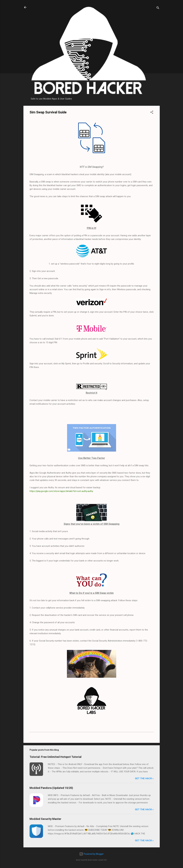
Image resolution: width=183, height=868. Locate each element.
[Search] (158, 8)
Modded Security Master (45, 819)
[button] (152, 113)
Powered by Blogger (91, 854)
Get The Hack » (144, 778)
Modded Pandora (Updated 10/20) (51, 788)
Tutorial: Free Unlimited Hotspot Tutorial (56, 757)
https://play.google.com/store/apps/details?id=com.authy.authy (61, 491)
